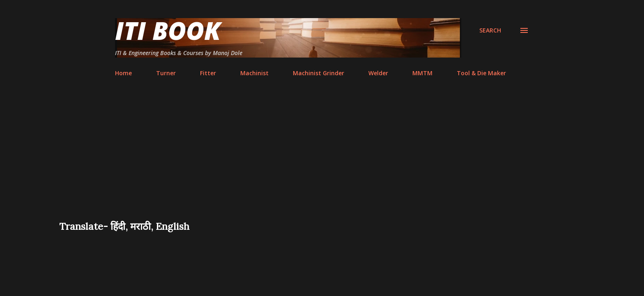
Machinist (254, 73)
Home (123, 73)
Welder (378, 73)
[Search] (490, 30)
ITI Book (168, 30)
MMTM (422, 73)
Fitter (208, 73)
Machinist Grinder (319, 73)
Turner (166, 73)
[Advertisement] (322, 158)
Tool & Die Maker (481, 73)
